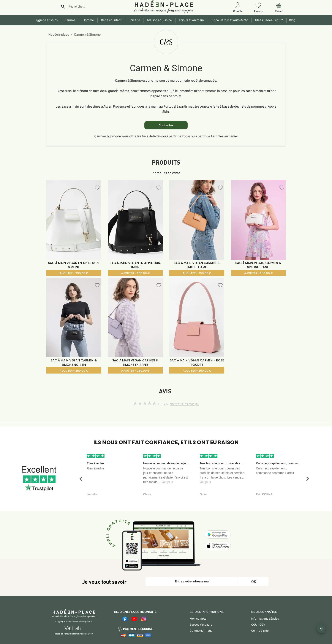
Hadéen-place (59, 34)
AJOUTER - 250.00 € (197, 273)
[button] (81, 479)
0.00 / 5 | (178, 404)
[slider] (145, 403)
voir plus (167, 482)
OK (254, 581)
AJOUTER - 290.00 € (74, 273)
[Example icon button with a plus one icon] (321, 629)
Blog (292, 20)
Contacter (166, 125)
